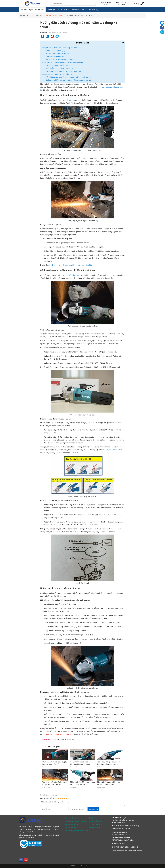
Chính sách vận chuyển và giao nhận (76, 831)
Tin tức (60, 10)
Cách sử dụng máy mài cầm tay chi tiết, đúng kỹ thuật (63, 62)
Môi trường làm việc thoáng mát (57, 54)
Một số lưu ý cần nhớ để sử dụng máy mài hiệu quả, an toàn (68, 77)
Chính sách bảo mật (70, 827)
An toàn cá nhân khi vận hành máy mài (60, 59)
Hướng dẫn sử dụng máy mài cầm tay (60, 68)
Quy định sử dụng (95, 821)
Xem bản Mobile (94, 827)
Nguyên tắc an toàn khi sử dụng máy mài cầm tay (61, 48)
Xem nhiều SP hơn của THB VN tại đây (85, 10)
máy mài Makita (112, 450)
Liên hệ (67, 10)
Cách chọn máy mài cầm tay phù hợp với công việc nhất (70, 265)
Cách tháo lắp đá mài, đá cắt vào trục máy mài (63, 71)
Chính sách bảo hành (71, 824)
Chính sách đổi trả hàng (71, 818)
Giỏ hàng (138, 3)
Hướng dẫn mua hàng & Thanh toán (75, 821)
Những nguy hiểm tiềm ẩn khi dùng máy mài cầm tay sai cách (69, 80)
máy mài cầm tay (68, 100)
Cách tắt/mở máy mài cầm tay (57, 65)
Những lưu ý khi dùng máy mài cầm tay (57, 74)
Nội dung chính (82, 43)
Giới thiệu (51, 10)
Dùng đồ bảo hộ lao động (55, 51)
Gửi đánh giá (93, 809)
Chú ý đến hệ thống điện (55, 57)
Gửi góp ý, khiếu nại (95, 824)
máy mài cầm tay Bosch (74, 275)
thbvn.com (44, 33)
